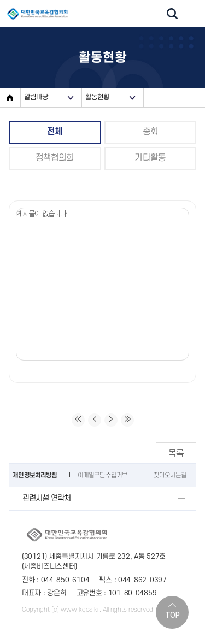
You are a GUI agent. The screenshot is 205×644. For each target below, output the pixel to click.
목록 (176, 453)
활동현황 (98, 97)
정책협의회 (55, 158)
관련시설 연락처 (46, 498)
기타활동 (150, 158)
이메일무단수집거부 (102, 475)
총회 (150, 132)
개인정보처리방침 (35, 475)
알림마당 (36, 97)
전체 (55, 132)
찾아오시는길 (170, 475)
